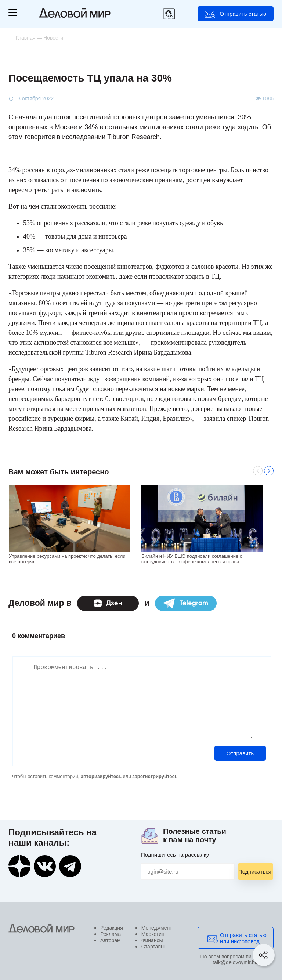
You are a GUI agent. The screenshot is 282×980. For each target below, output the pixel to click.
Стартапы (153, 947)
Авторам (111, 940)
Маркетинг (154, 934)
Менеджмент (157, 928)
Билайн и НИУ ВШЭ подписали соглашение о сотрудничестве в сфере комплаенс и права (192, 559)
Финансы (152, 940)
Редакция (112, 928)
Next (269, 471)
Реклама (111, 934)
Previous (258, 471)
